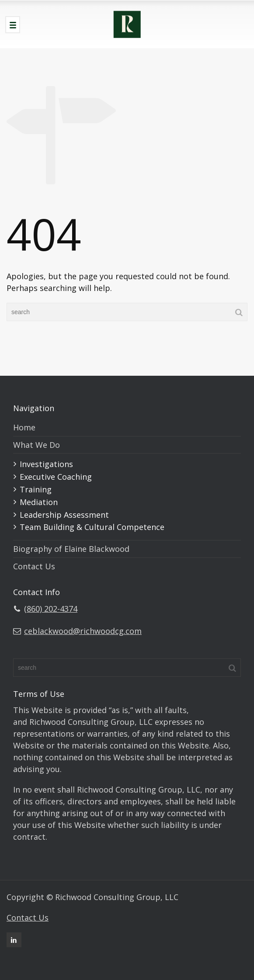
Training (36, 489)
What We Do (37, 445)
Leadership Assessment (64, 515)
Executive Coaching (56, 477)
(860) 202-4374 (51, 609)
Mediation (39, 502)
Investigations (46, 464)
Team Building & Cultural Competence (92, 527)
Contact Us (34, 566)
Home (24, 427)
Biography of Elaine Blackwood (71, 549)
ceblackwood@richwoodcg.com (83, 631)
